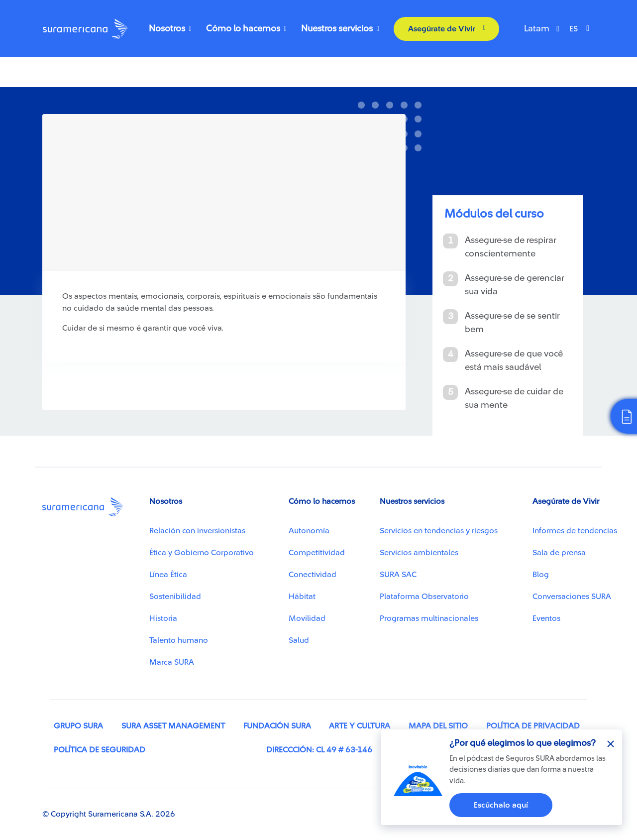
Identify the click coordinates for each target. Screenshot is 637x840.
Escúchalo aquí (501, 805)
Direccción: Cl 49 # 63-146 (319, 750)
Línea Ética (168, 575)
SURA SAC (398, 575)
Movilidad (307, 618)
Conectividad (313, 575)
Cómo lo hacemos (243, 28)
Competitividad (317, 553)
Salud (299, 640)
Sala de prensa (559, 553)
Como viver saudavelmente (93, 84)
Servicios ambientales (419, 553)
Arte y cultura (360, 726)
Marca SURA (172, 662)
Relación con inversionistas (197, 531)
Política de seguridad (100, 750)
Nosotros (167, 28)
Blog (541, 575)
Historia (163, 618)
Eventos (546, 618)
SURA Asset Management (173, 726)
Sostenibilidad (175, 597)
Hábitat (302, 597)
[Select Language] (582, 29)
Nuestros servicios (337, 28)
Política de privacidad (533, 726)
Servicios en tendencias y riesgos (439, 531)
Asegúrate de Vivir (441, 29)
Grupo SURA (78, 726)
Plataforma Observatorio (424, 597)
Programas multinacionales (429, 618)
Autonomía (309, 531)
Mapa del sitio (438, 726)
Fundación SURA (277, 726)
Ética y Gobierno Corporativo (202, 553)
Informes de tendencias (575, 531)
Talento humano (179, 640)
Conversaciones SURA (572, 597)
